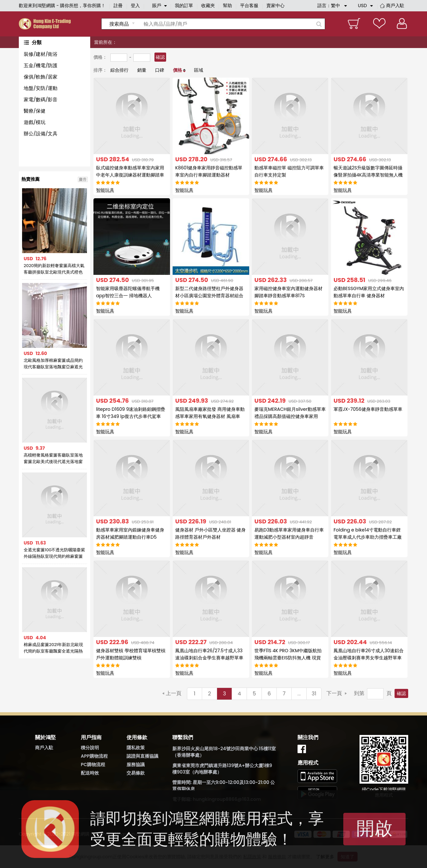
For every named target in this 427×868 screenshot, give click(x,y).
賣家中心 (275, 6)
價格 (177, 70)
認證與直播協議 (142, 756)
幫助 (227, 6)
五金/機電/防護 (41, 65)
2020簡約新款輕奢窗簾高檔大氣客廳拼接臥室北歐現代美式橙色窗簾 (54, 269)
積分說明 (90, 748)
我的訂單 (184, 6)
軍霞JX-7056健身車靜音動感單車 (368, 409)
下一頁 (334, 693)
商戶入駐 (395, 6)
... (299, 694)
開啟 (374, 828)
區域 (199, 70)
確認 (160, 57)
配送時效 (90, 773)
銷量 (142, 70)
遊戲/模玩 (35, 122)
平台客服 (249, 6)
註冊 (118, 6)
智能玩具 (105, 190)
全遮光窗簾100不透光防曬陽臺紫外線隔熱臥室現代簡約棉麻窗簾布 (55, 553)
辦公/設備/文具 (41, 134)
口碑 (160, 70)
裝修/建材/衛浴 (41, 54)
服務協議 (136, 764)
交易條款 (136, 773)
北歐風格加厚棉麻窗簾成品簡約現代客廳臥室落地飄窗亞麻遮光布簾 (53, 364)
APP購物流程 (94, 756)
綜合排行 (119, 70)
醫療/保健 (35, 111)
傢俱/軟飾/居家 (41, 77)
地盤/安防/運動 (41, 88)
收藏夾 (208, 6)
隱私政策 (136, 748)
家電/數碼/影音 (41, 99)
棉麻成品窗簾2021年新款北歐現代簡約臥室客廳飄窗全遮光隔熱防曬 (53, 648)
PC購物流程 (93, 764)
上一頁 (174, 693)
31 (314, 694)
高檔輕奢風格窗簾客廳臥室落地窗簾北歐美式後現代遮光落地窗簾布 (53, 458)
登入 (135, 6)
